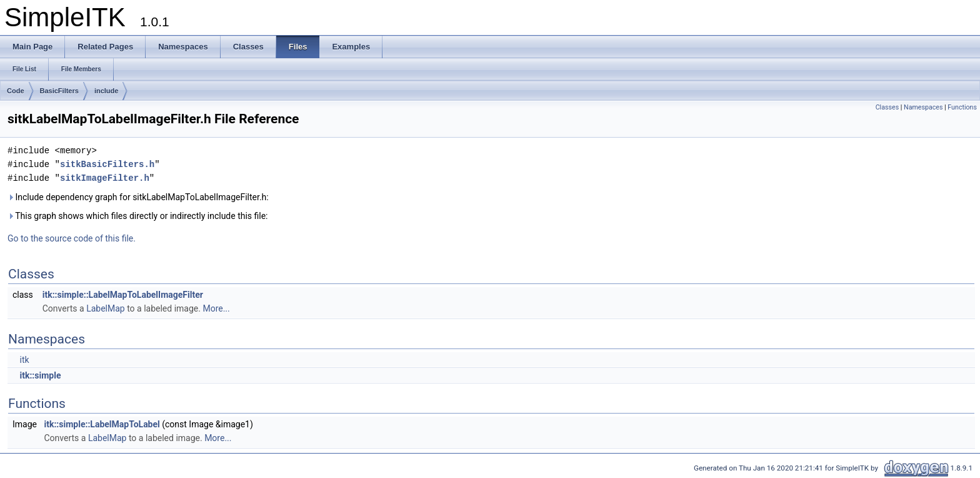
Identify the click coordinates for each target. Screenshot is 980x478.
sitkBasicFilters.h (107, 164)
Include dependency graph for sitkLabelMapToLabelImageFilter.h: (138, 197)
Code (16, 91)
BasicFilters (59, 91)
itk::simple (40, 375)
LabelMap (106, 308)
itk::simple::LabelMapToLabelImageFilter (123, 295)
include (107, 91)
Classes (887, 107)
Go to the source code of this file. (72, 238)
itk (24, 360)
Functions (962, 107)
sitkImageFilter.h (105, 178)
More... (216, 308)
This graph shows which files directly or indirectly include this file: (138, 216)
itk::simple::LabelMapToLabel (102, 424)
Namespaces (923, 107)
